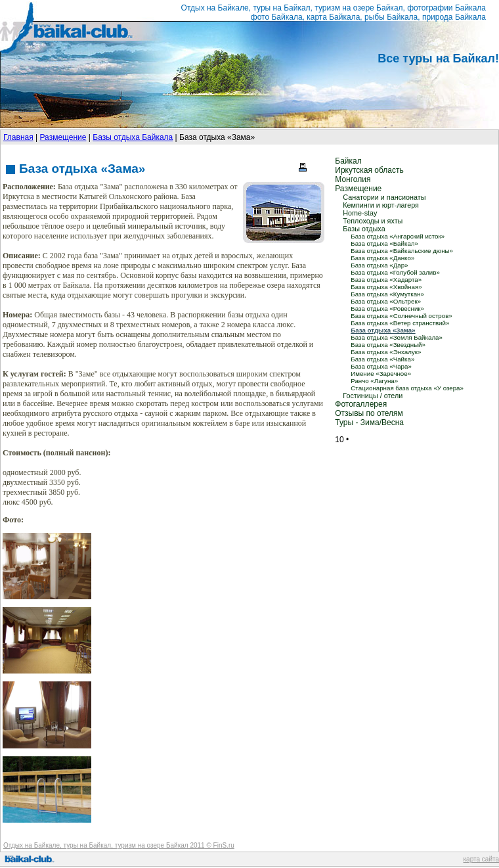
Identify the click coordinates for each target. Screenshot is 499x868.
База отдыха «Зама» (383, 330)
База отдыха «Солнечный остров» (401, 316)
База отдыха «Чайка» (382, 359)
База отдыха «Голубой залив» (395, 272)
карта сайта (481, 859)
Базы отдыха (364, 229)
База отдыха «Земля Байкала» (397, 337)
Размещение (63, 137)
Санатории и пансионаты (384, 197)
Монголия (353, 179)
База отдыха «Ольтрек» (386, 301)
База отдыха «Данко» (382, 258)
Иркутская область (369, 170)
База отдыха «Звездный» (388, 345)
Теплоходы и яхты (373, 221)
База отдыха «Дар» (379, 265)
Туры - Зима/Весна (369, 423)
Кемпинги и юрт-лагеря (381, 205)
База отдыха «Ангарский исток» (398, 236)
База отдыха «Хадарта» (386, 280)
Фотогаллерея (361, 404)
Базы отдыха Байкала (133, 137)
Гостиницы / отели (373, 396)
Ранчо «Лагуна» (374, 381)
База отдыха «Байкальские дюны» (402, 251)
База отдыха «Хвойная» (386, 287)
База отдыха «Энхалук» (386, 352)
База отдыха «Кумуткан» (387, 294)
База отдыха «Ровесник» (387, 308)
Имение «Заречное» (381, 374)
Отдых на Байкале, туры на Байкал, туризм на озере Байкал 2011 (104, 845)
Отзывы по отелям (369, 413)
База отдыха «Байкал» (384, 243)
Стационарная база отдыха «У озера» (407, 388)
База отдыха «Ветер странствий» (400, 323)
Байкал (348, 161)
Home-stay (360, 213)
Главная (18, 137)
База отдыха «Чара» (381, 366)
